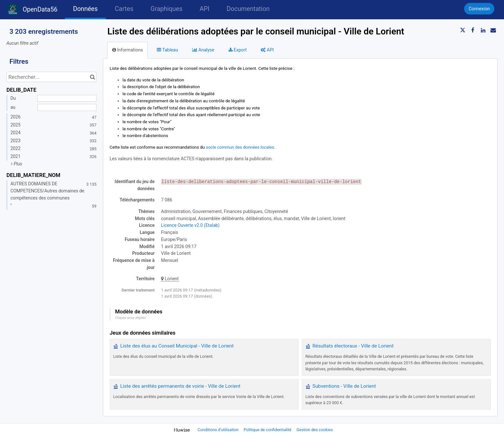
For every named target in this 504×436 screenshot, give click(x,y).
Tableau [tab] (167, 50)
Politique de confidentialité (268, 430)
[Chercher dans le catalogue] (92, 77)
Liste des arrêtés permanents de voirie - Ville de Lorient (180, 386)
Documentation (248, 9)
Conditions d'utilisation (219, 430)
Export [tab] (238, 50)
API (204, 9)
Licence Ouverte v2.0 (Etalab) (190, 225)
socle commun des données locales (240, 147)
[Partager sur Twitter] (463, 30)
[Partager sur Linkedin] (483, 30)
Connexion (479, 9)
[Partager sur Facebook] (473, 30)
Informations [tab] (127, 50)
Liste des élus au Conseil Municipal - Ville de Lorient (177, 346)
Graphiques (166, 9)
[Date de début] (67, 98)
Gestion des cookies (315, 430)
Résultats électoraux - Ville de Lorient (353, 346)
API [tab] (267, 50)
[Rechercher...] (51, 77)
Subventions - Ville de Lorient (344, 386)
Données (85, 9)
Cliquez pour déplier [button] (130, 318)
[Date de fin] (67, 107)
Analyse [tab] (203, 50)
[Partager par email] (493, 30)
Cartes (124, 9)
